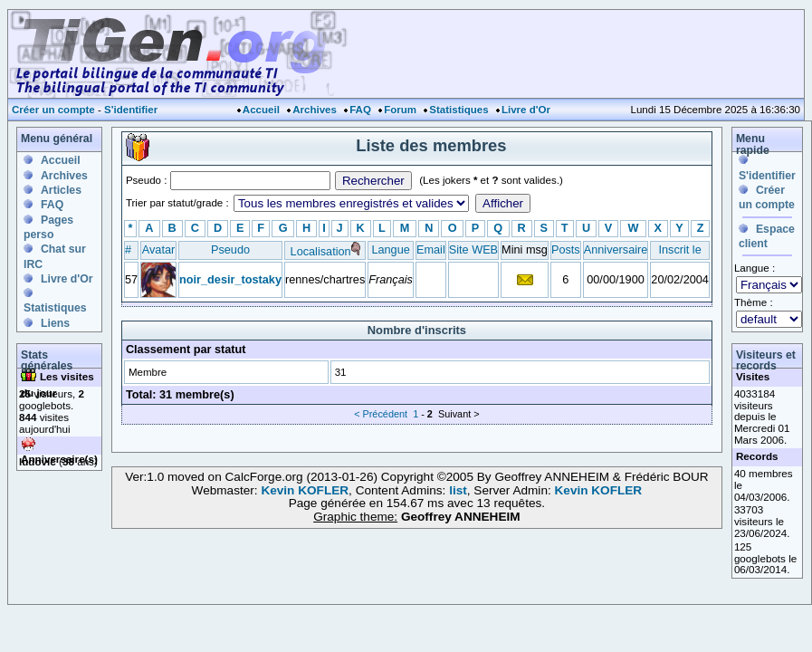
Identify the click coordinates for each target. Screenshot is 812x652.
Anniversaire (616, 249)
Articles (61, 190)
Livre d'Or (526, 110)
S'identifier (131, 110)
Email (431, 249)
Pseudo (230, 249)
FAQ (360, 110)
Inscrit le (679, 249)
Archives (315, 110)
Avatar (158, 249)
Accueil (261, 110)
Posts (566, 249)
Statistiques (459, 110)
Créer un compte (53, 110)
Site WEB (473, 249)
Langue (390, 249)
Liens (55, 323)
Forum (400, 110)
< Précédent (381, 414)
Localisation (321, 251)
